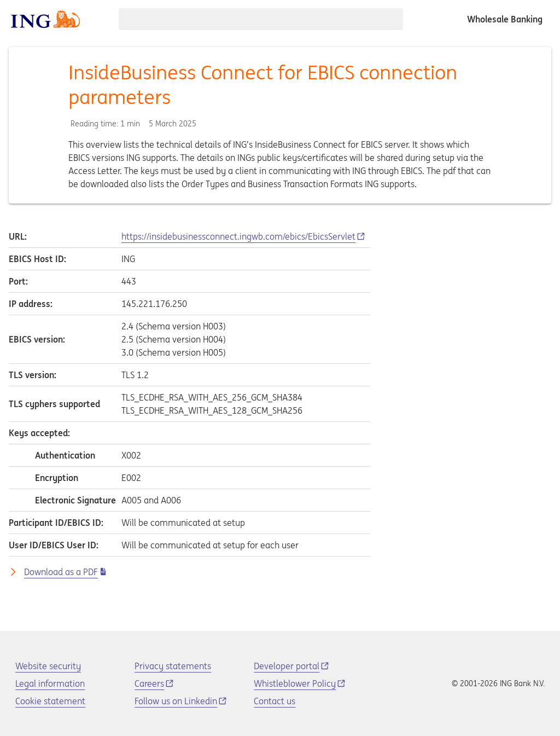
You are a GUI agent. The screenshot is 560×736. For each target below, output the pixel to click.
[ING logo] (45, 19)
